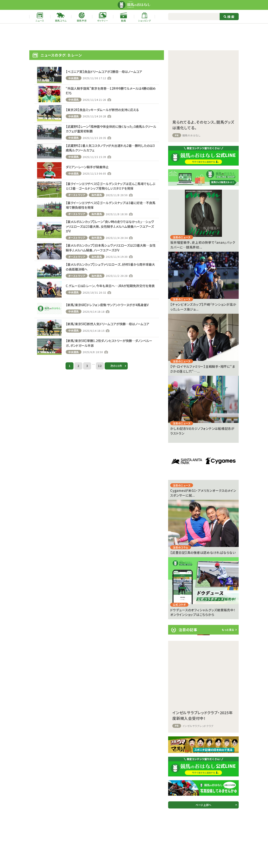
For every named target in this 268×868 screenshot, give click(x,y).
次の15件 (116, 366)
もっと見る (228, 630)
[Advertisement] (134, 37)
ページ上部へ (204, 805)
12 (100, 366)
